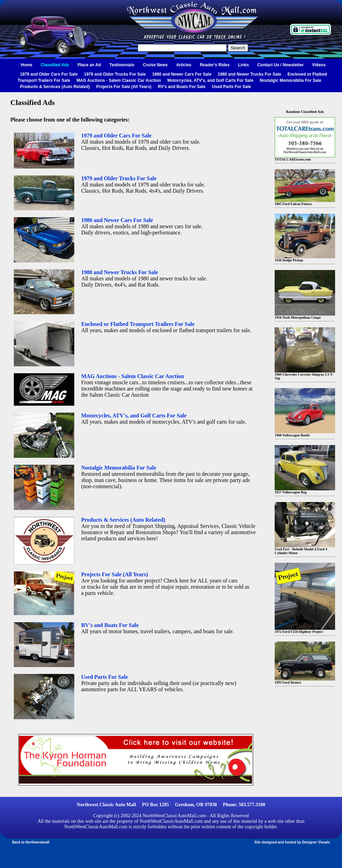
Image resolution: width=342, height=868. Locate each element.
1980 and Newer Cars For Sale (182, 74)
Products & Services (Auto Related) (55, 87)
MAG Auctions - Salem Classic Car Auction (119, 80)
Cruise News (155, 65)
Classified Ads (55, 65)
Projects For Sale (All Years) (124, 87)
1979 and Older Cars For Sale (49, 74)
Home (26, 65)
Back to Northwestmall (31, 842)
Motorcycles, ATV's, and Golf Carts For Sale (210, 80)
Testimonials (122, 65)
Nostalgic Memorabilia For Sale (291, 80)
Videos (319, 65)
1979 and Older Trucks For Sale (115, 74)
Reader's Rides (215, 65)
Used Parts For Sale (231, 87)
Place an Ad (89, 65)
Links (243, 65)
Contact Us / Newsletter (281, 65)
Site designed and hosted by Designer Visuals (292, 842)
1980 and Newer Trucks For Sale (249, 74)
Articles (184, 65)
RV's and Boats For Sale (182, 87)
